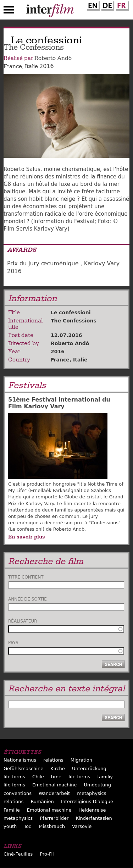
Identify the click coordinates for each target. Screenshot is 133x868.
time (56, 777)
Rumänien (42, 801)
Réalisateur (23, 621)
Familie (12, 810)
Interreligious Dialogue (87, 801)
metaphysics (92, 793)
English (92, 5)
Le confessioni (71, 313)
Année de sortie (27, 599)
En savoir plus (27, 537)
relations (53, 760)
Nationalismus (20, 760)
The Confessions (74, 321)
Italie (31, 66)
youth (10, 826)
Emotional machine (54, 785)
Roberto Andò (53, 58)
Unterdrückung (89, 769)
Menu (9, 11)
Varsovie (82, 826)
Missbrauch (52, 826)
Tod (28, 826)
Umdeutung (98, 785)
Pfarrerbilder (54, 818)
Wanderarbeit (54, 793)
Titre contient (26, 577)
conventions (18, 793)
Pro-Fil (47, 854)
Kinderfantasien (94, 818)
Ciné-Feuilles (18, 854)
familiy (105, 777)
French (121, 5)
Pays (13, 643)
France (13, 66)
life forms (14, 777)
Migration (81, 760)
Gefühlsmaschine (23, 769)
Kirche (58, 769)
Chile (38, 777)
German (107, 5)
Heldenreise (92, 810)
